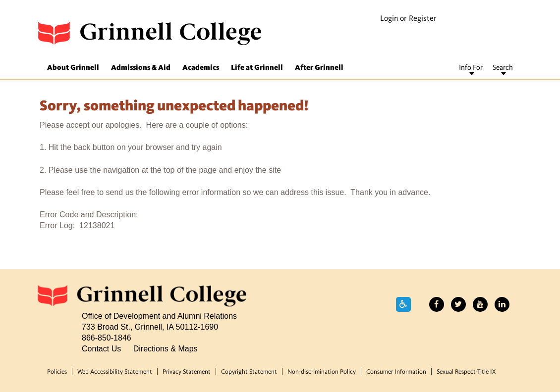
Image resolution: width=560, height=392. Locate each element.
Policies (57, 372)
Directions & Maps (166, 348)
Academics (201, 68)
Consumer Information (396, 372)
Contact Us (101, 348)
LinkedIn (502, 304)
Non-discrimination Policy (322, 372)
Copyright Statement (249, 372)
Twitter (458, 304)
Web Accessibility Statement (115, 372)
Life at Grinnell (257, 68)
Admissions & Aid (141, 68)
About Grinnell (73, 68)
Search (503, 68)
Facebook (437, 304)
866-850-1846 (107, 338)
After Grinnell (319, 68)
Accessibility (403, 304)
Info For (471, 68)
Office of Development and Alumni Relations (159, 316)
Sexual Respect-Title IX (466, 372)
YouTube (480, 304)
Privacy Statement (187, 372)
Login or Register (408, 19)
